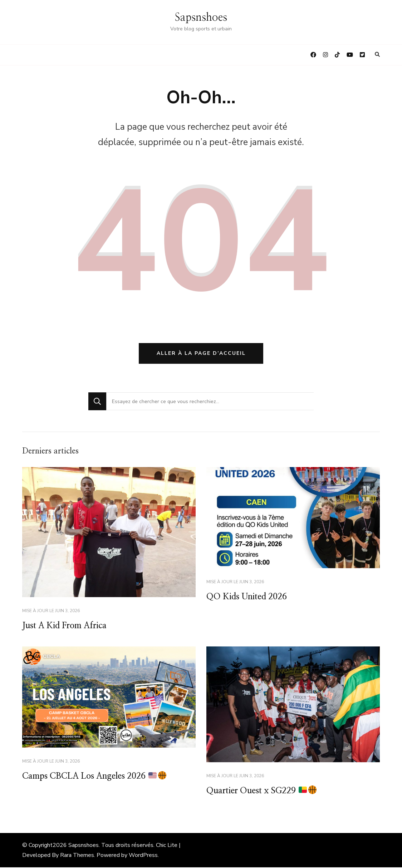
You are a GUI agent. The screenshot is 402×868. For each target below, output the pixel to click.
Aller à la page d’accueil (201, 354)
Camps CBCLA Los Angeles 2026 (96, 777)
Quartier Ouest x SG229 (263, 792)
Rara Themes (77, 856)
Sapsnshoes (201, 18)
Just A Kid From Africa (66, 626)
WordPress (143, 856)
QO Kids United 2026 (248, 597)
